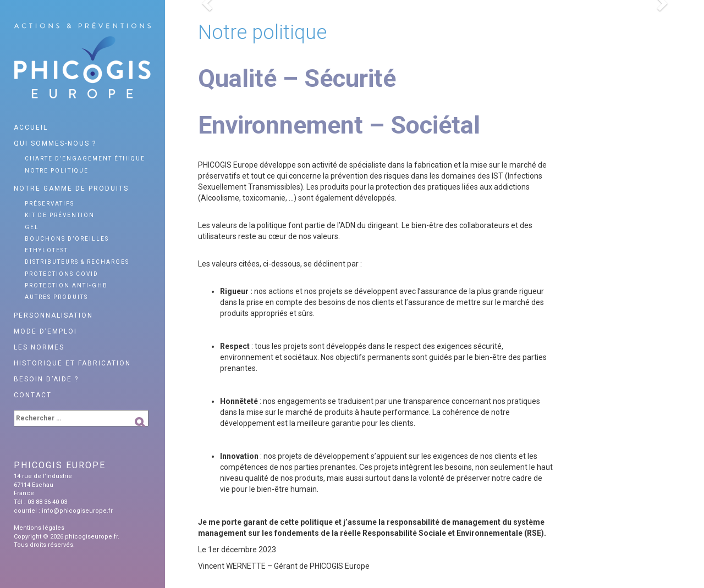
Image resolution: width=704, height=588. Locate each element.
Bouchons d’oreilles (67, 239)
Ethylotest (46, 250)
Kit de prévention (60, 215)
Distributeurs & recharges (77, 262)
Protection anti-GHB (66, 285)
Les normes (39, 347)
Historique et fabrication (72, 363)
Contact (33, 395)
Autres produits (56, 297)
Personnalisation (53, 315)
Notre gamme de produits (71, 188)
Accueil (31, 127)
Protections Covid (62, 274)
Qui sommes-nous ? (55, 143)
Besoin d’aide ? (46, 379)
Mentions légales (39, 528)
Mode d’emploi (45, 331)
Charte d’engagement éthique (85, 159)
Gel (32, 227)
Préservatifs (50, 204)
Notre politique (57, 171)
